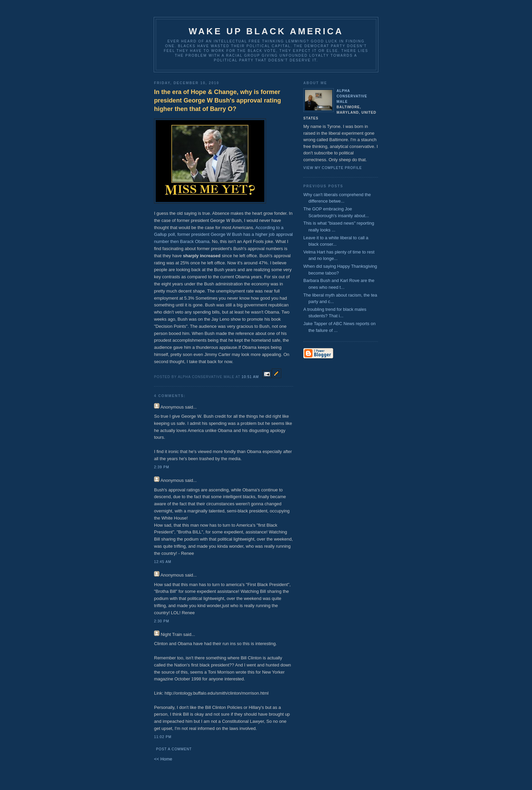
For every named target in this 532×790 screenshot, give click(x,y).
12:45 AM (163, 562)
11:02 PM (163, 737)
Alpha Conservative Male (352, 96)
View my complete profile (333, 168)
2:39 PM (162, 467)
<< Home (163, 759)
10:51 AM (250, 377)
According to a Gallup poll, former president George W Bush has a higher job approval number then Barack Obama (223, 235)
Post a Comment (174, 749)
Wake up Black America (266, 31)
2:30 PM (162, 621)
